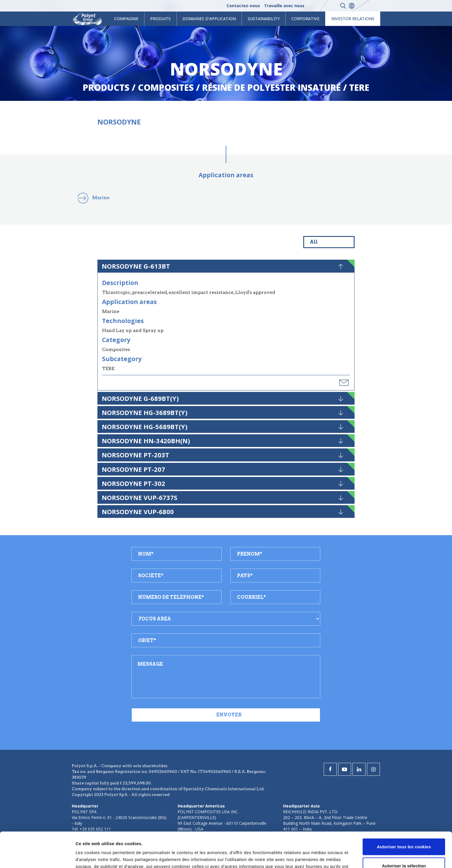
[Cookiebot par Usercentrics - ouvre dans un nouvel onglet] (37, 857)
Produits (160, 19)
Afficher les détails (318, 857)
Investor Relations (353, 19)
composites (166, 87)
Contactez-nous (243, 6)
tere (359, 87)
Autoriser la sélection (404, 830)
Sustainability (264, 19)
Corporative (305, 19)
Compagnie (126, 19)
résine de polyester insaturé (271, 87)
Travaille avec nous (284, 6)
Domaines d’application (209, 19)
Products (106, 87)
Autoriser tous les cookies (404, 811)
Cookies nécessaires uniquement (404, 849)
